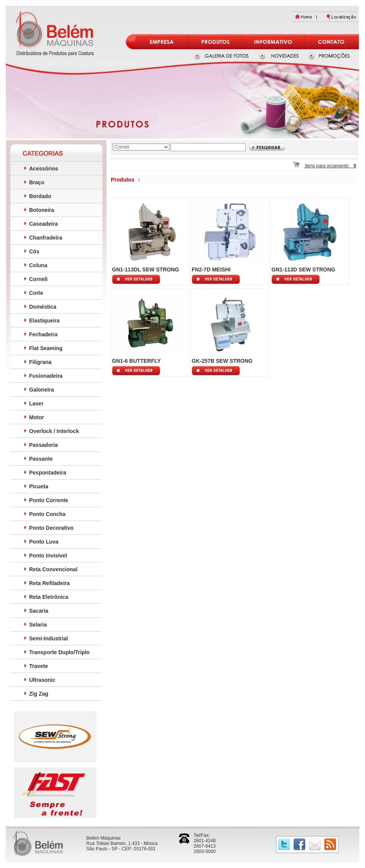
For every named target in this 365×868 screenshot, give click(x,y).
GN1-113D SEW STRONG (303, 269)
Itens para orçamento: (325, 166)
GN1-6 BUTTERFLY (136, 361)
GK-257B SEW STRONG (222, 361)
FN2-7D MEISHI (211, 269)
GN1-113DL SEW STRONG (146, 269)
